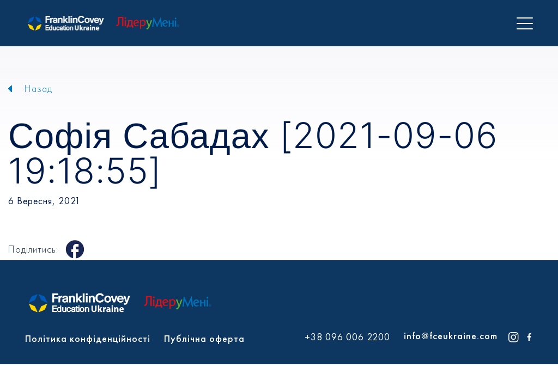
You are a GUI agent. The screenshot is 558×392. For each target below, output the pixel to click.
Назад (38, 88)
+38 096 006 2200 (347, 337)
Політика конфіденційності (88, 338)
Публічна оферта (204, 338)
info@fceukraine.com (451, 336)
